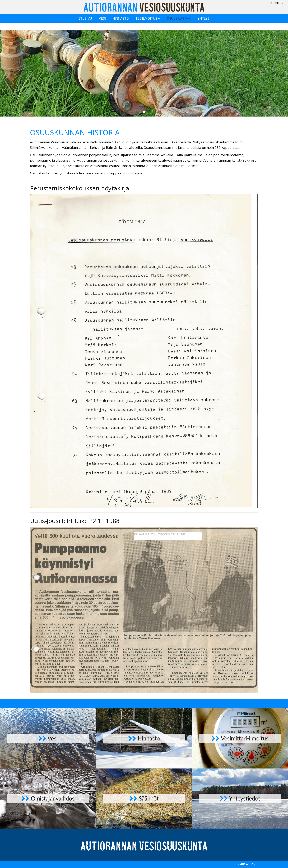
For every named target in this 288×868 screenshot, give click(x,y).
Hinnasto (121, 27)
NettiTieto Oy (246, 864)
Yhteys (204, 27)
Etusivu (85, 27)
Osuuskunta (179, 27)
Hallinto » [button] (276, 3)
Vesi (102, 27)
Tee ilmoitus (148, 27)
